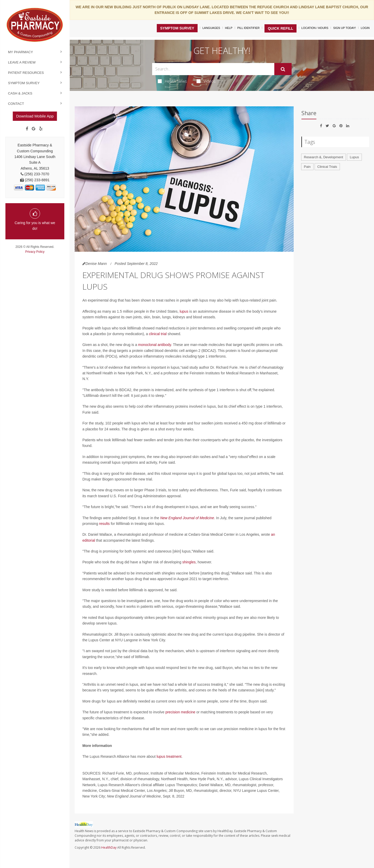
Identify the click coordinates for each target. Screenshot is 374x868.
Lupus (354, 157)
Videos (206, 81)
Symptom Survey (24, 83)
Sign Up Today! (345, 28)
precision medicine (180, 712)
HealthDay (109, 847)
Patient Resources (26, 73)
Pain (307, 167)
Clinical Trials (327, 167)
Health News (172, 81)
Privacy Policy (35, 252)
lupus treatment (169, 756)
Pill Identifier (248, 28)
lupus (184, 311)
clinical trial (158, 334)
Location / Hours (315, 28)
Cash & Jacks (20, 93)
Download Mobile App (35, 116)
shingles (189, 562)
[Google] (34, 129)
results (104, 524)
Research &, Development (324, 157)
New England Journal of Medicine (187, 518)
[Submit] (283, 69)
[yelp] (41, 129)
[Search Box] (213, 69)
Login (365, 28)
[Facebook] (27, 129)
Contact (16, 104)
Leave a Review (22, 62)
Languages (211, 28)
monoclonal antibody (155, 345)
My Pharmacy (21, 52)
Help (229, 28)
